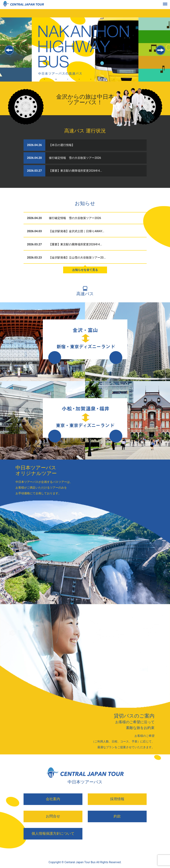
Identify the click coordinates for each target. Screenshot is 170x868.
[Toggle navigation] (168, 5)
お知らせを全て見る (85, 270)
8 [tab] (126, 82)
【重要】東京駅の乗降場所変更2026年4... (75, 171)
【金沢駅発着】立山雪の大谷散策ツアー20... (77, 258)
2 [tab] (56, 82)
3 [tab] (68, 82)
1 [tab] (45, 82)
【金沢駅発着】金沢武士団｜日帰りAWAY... (77, 231)
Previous (9, 50)
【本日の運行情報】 (62, 145)
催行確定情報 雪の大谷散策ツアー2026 (75, 158)
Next (161, 50)
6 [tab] (102, 82)
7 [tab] (114, 82)
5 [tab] (91, 82)
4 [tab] (79, 82)
